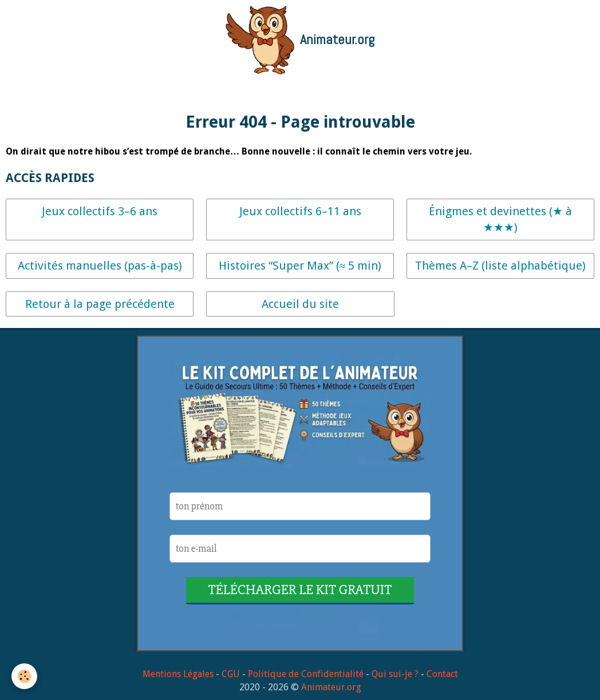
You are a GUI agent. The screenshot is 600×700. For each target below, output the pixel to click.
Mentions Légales (178, 674)
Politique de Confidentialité (306, 674)
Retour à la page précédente (100, 304)
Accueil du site (300, 304)
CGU (231, 674)
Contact (442, 674)
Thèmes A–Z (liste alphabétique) (500, 266)
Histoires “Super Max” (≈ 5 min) (300, 266)
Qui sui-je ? (395, 674)
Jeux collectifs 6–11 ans (300, 211)
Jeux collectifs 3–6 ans (100, 211)
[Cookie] (24, 676)
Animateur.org (331, 687)
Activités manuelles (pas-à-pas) (100, 266)
